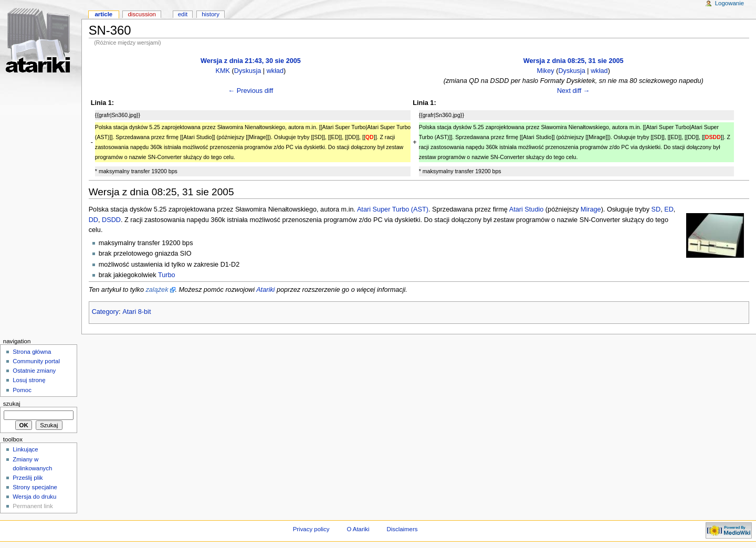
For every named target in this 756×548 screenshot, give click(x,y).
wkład (275, 71)
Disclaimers (402, 529)
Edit (183, 14)
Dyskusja (248, 71)
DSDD (111, 220)
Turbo (167, 275)
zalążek (157, 290)
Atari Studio (527, 209)
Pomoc (22, 390)
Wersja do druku (34, 497)
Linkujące (25, 449)
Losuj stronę (29, 380)
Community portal (36, 361)
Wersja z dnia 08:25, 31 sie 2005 (574, 61)
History (211, 14)
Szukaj (12, 404)
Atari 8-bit (136, 312)
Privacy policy (311, 529)
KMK (223, 71)
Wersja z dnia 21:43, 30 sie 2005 (251, 61)
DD (93, 220)
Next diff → (574, 91)
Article (103, 14)
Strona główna (32, 352)
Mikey (545, 71)
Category (105, 312)
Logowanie (729, 3)
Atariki (265, 290)
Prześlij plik (28, 478)
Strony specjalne (35, 487)
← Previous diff (251, 91)
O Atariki (358, 529)
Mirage (591, 209)
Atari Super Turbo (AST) (393, 209)
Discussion (141, 14)
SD (656, 209)
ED (669, 209)
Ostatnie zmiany (34, 371)
